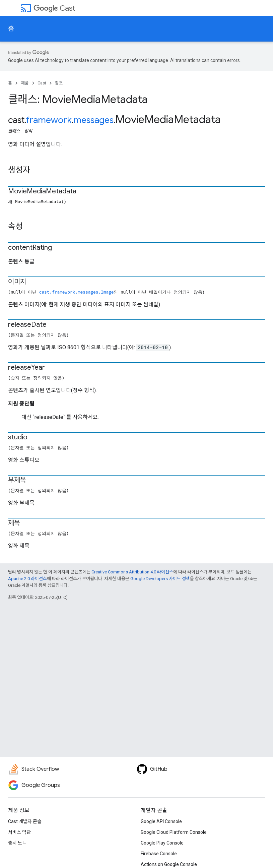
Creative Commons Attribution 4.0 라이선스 (132, 572)
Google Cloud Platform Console (174, 832)
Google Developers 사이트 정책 (160, 579)
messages (93, 120)
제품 (25, 83)
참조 (59, 83)
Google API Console (161, 821)
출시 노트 (17, 843)
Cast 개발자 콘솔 (25, 821)
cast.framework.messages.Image (77, 292)
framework (49, 120)
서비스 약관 (19, 832)
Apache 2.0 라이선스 (27, 579)
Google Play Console (162, 843)
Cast (54, 8)
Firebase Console (159, 854)
